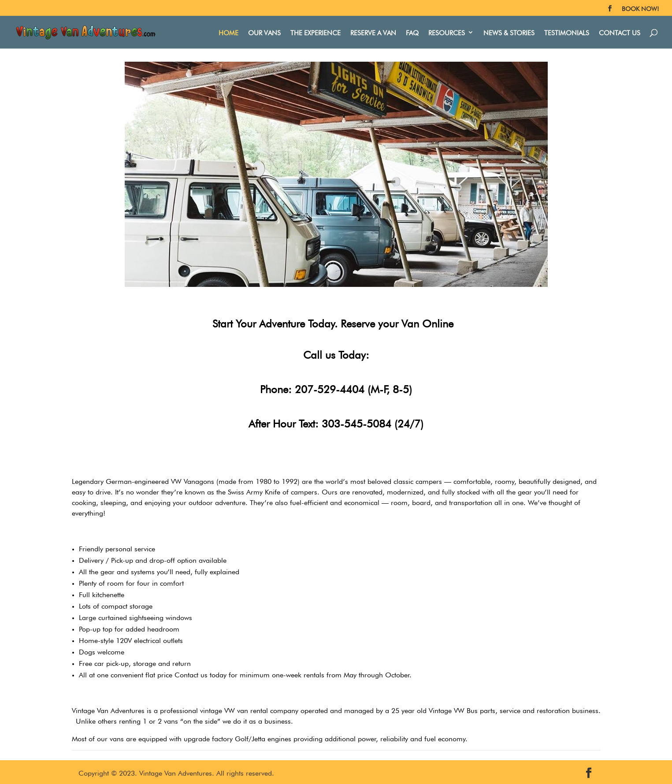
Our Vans (264, 32)
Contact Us (620, 32)
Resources (447, 32)
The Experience (316, 32)
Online (438, 322)
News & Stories (509, 32)
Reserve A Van (373, 32)
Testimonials (567, 32)
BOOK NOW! (640, 8)
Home (228, 32)
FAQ (412, 32)
